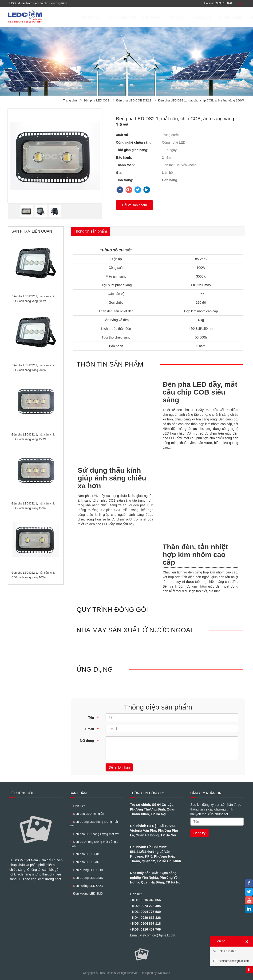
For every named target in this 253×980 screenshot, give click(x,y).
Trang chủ (68, 18)
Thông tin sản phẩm (90, 231)
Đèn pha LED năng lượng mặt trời (95, 834)
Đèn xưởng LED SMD (86, 893)
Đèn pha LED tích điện (87, 814)
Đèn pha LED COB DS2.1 (134, 100)
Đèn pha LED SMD (85, 862)
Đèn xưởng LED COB (86, 886)
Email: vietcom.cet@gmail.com (153, 935)
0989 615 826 (225, 951)
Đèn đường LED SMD (87, 878)
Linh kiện (78, 806)
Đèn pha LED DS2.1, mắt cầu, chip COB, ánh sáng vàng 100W (201, 100)
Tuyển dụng (208, 18)
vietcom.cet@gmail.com (231, 961)
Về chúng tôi (99, 18)
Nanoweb (164, 973)
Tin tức (154, 18)
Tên (93, 718)
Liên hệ (235, 18)
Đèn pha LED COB (97, 100)
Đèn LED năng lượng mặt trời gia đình (94, 844)
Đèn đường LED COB (86, 870)
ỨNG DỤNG (178, 18)
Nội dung (89, 741)
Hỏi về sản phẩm (134, 205)
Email (92, 729)
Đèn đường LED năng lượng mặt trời (94, 824)
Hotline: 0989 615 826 (218, 3)
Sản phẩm (129, 18)
